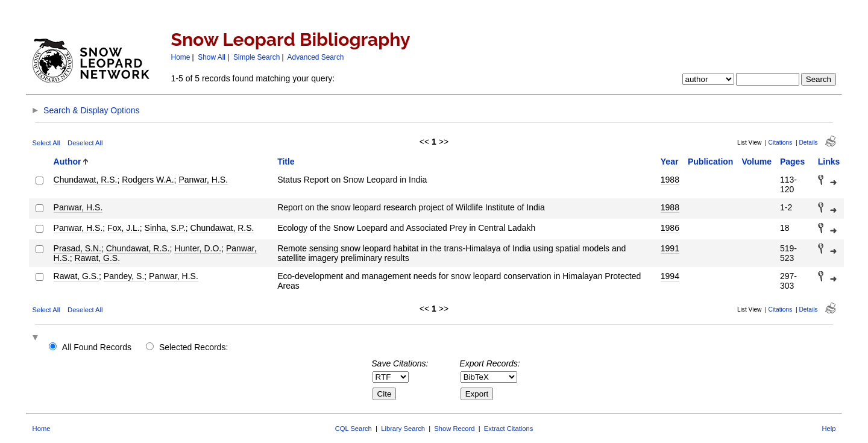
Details (808, 143)
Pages (792, 162)
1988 (670, 180)
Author (68, 162)
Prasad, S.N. (77, 248)
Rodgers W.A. (148, 180)
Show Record (454, 429)
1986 (670, 228)
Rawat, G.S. (97, 258)
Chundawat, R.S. (86, 180)
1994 (670, 276)
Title (286, 162)
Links (829, 162)
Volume (756, 162)
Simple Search (256, 57)
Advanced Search (316, 57)
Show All (212, 57)
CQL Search (354, 429)
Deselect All (85, 143)
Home (181, 57)
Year (670, 162)
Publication (710, 162)
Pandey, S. (124, 276)
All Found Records (97, 347)
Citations (781, 143)
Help (829, 429)
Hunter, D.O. (198, 248)
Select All (46, 143)
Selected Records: (193, 347)
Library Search (403, 429)
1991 (670, 248)
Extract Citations (508, 429)
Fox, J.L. (124, 228)
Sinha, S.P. (165, 228)
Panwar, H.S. (203, 180)
